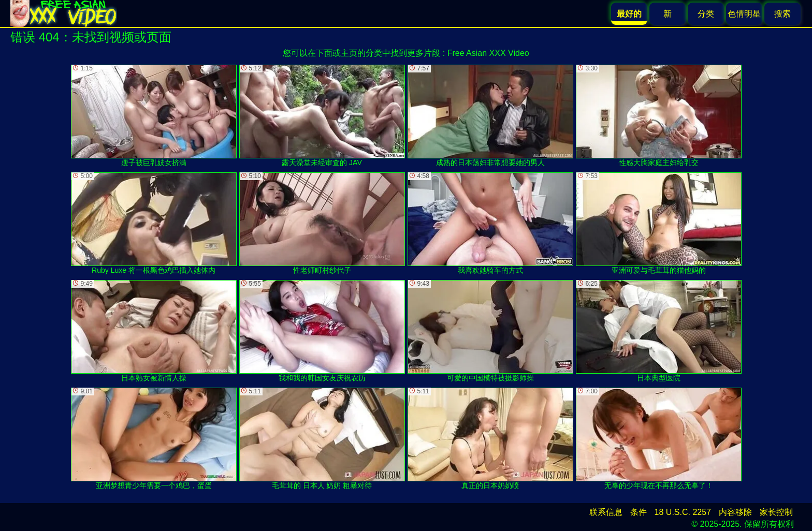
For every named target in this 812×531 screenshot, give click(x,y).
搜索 (782, 14)
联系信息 (606, 512)
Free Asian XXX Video (488, 53)
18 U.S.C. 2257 (683, 512)
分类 (706, 14)
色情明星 (744, 14)
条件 (639, 512)
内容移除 (735, 512)
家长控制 (776, 512)
